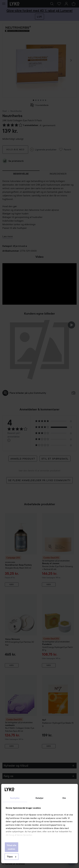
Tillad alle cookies (11, 847)
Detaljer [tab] (40, 798)
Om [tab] (64, 798)
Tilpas (12, 857)
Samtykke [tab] (15, 798)
